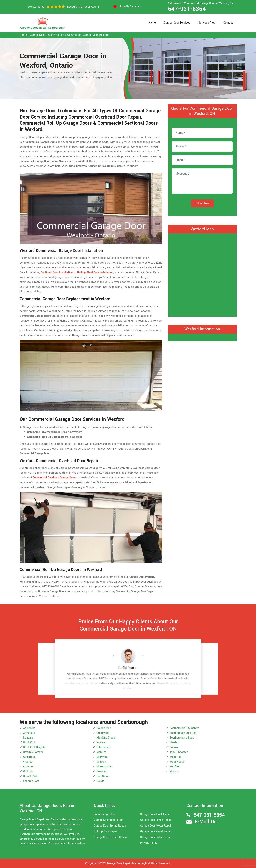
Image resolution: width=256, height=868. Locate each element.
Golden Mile (104, 728)
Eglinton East (31, 781)
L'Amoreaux (104, 747)
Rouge (100, 781)
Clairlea (28, 762)
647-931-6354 (187, 9)
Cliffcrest (29, 767)
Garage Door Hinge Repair (156, 820)
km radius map (202, 274)
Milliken (101, 762)
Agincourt (29, 728)
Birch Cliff (29, 743)
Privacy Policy (149, 843)
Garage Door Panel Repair (156, 831)
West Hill (175, 757)
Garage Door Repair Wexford (47, 35)
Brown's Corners (33, 752)
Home (152, 23)
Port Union (103, 776)
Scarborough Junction (183, 733)
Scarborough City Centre (184, 728)
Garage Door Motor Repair (156, 826)
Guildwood (103, 733)
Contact (228, 23)
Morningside (104, 767)
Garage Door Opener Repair (110, 837)
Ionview (101, 743)
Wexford (175, 767)
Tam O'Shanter (179, 752)
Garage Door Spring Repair (110, 826)
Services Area (207, 23)
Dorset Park (30, 776)
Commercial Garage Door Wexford (88, 35)
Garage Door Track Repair (156, 814)
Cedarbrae (29, 757)
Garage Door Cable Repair (156, 837)
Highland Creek (106, 738)
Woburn (174, 771)
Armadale (29, 733)
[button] (117, 656)
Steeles (174, 743)
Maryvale (102, 757)
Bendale (28, 738)
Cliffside (28, 771)
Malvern (101, 752)
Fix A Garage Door (105, 814)
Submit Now (202, 203)
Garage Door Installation (109, 820)
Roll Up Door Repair (106, 831)
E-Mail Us (206, 822)
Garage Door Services (177, 23)
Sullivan (174, 747)
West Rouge (177, 762)
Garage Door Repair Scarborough (127, 863)
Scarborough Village (182, 738)
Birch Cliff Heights (34, 747)
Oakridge (102, 771)
